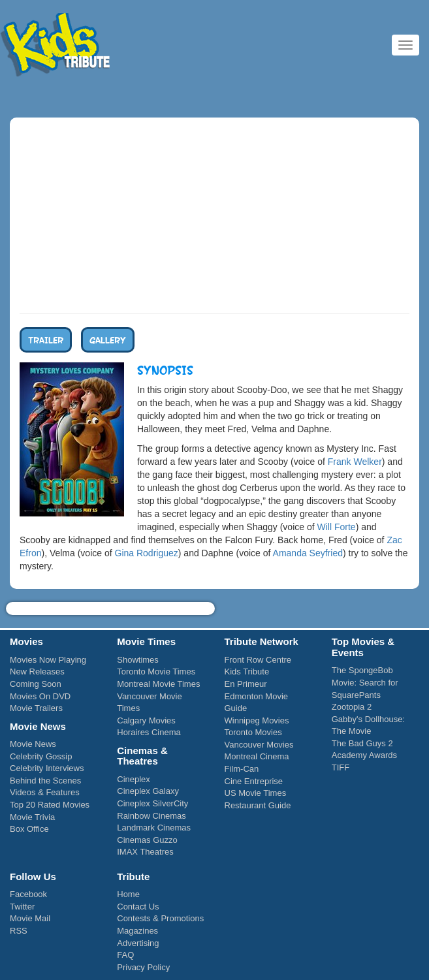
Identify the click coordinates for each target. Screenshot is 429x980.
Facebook (28, 894)
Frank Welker (355, 462)
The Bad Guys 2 (362, 743)
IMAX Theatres (145, 852)
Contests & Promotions (160, 918)
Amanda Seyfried (308, 553)
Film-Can (242, 769)
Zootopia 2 (352, 707)
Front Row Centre (258, 660)
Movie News (33, 744)
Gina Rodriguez (147, 553)
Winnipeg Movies (257, 720)
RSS (19, 931)
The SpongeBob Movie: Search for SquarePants (365, 682)
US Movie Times (256, 793)
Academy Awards (364, 755)
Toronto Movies (253, 732)
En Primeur (246, 684)
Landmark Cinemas (154, 828)
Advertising (138, 943)
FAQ (125, 955)
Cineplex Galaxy (148, 791)
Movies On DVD (40, 696)
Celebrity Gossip (41, 756)
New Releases (37, 672)
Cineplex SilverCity (152, 803)
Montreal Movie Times (158, 684)
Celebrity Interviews (47, 768)
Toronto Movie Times (156, 672)
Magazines (137, 931)
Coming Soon (36, 684)
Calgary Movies (146, 720)
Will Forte (337, 527)
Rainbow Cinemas (151, 816)
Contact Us (138, 907)
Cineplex (134, 779)
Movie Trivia (32, 817)
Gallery (108, 340)
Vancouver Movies (259, 745)
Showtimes (138, 660)
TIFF (341, 767)
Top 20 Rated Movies (50, 805)
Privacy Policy (143, 967)
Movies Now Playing (48, 660)
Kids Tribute (56, 46)
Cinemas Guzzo (147, 840)
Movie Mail (30, 918)
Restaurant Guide (258, 805)
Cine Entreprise (254, 781)
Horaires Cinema (149, 732)
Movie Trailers (36, 708)
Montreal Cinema (257, 756)
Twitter (22, 907)
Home (128, 894)
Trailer (46, 340)
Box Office (29, 829)
